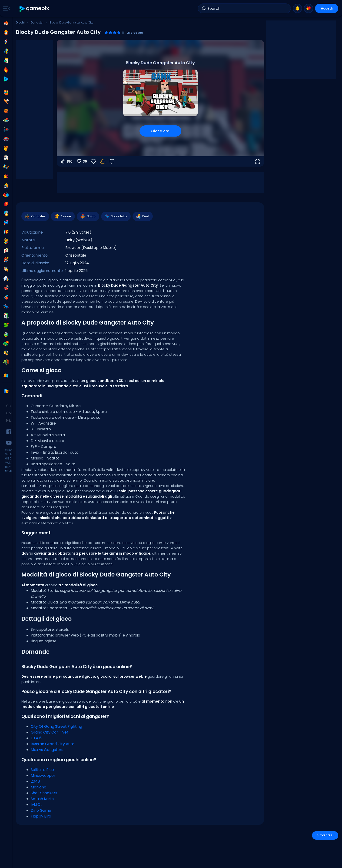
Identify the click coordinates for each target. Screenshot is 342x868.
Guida (88, 216)
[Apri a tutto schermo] (257, 161)
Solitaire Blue (42, 770)
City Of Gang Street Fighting (56, 726)
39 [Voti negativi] (82, 161)
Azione (63, 216)
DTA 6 (36, 738)
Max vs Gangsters (47, 750)
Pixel (142, 216)
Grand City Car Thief (49, 732)
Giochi (20, 22)
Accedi (327, 8)
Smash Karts (42, 799)
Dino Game (41, 810)
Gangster (37, 22)
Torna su (325, 835)
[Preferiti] (93, 161)
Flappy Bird (41, 816)
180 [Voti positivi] (66, 161)
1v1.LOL (36, 805)
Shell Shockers (44, 793)
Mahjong (38, 787)
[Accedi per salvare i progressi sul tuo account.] (103, 161)
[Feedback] (112, 161)
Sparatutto (116, 216)
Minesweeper (43, 776)
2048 (35, 781)
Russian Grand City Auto (53, 744)
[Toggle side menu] (6, 8)
